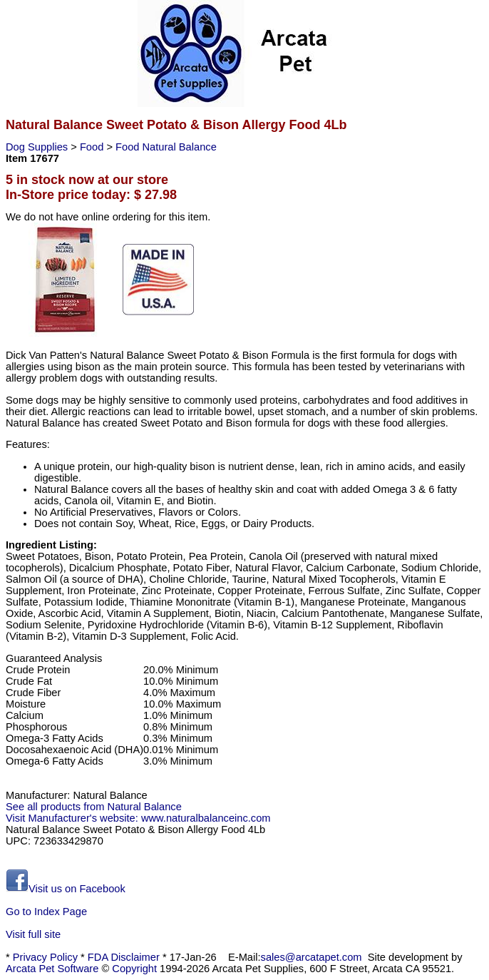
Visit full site (33, 934)
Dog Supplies (38, 147)
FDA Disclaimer (124, 957)
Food (93, 147)
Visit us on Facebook (66, 889)
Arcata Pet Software (52, 969)
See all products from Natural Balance (94, 807)
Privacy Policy (45, 957)
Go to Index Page (46, 912)
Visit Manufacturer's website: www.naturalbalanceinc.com (138, 818)
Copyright (134, 969)
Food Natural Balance (166, 147)
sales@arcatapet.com (312, 957)
